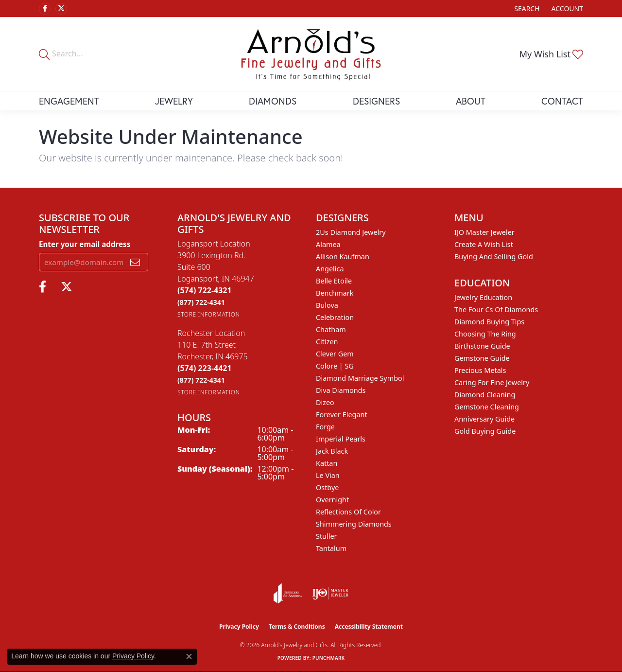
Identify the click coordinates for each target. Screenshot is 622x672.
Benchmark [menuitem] (335, 293)
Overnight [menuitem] (332, 500)
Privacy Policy (239, 627)
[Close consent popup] (189, 656)
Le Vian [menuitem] (328, 475)
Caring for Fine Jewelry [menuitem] (492, 382)
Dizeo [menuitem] (325, 402)
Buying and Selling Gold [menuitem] (494, 256)
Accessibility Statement (369, 627)
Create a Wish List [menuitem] (484, 244)
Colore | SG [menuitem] (335, 366)
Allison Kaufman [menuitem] (343, 256)
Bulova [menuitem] (327, 305)
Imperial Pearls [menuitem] (341, 439)
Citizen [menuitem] (327, 342)
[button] (526, 9)
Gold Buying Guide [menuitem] (485, 431)
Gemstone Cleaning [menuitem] (487, 407)
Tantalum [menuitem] (331, 548)
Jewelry (174, 101)
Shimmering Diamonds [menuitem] (354, 524)
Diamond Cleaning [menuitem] (485, 395)
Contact (562, 101)
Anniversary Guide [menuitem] (484, 419)
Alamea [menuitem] (328, 244)
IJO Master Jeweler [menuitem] (484, 232)
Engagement (69, 101)
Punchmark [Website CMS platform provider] (329, 658)
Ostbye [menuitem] (327, 487)
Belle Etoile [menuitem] (334, 281)
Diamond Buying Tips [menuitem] (489, 322)
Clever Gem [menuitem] (335, 354)
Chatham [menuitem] (331, 329)
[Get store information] (209, 314)
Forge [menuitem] (325, 427)
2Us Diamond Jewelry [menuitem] (351, 232)
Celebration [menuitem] (335, 317)
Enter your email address (85, 244)
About (471, 101)
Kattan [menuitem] (327, 463)
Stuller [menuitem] (326, 536)
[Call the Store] (205, 290)
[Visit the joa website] (288, 593)
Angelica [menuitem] (330, 269)
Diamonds (273, 101)
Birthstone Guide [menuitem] (482, 346)
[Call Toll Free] (201, 302)
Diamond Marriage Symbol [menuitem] (360, 378)
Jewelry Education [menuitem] (483, 297)
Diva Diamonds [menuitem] (341, 390)
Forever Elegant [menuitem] (342, 415)
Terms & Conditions (297, 627)
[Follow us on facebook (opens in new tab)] (45, 9)
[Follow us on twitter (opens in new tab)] (61, 9)
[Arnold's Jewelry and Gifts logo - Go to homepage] (311, 54)
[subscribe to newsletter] (135, 262)
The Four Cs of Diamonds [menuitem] (496, 309)
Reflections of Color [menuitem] (348, 512)
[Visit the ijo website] (330, 593)
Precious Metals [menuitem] (480, 370)
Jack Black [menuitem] (332, 451)
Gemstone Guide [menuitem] (482, 358)
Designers (376, 101)
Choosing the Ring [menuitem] (485, 334)
